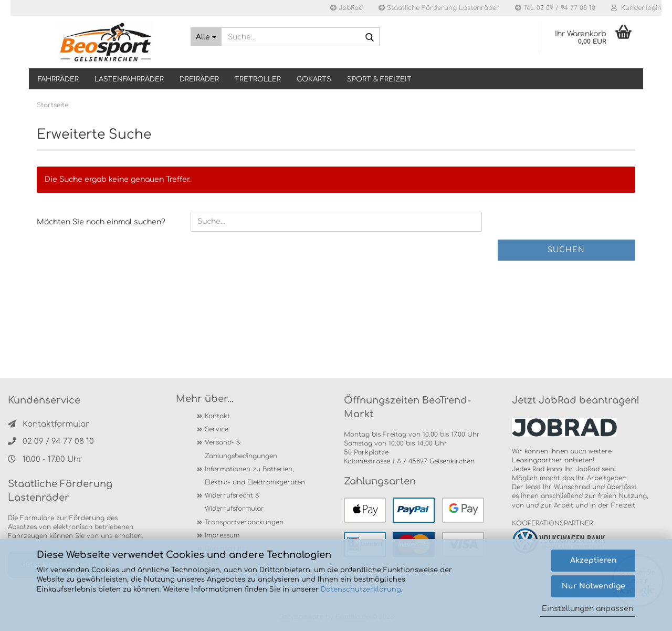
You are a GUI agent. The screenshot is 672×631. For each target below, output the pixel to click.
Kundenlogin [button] (636, 8)
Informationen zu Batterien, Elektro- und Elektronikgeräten (255, 476)
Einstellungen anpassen (587, 609)
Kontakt (217, 416)
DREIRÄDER (199, 79)
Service (217, 429)
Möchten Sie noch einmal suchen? (101, 222)
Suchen (566, 250)
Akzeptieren (594, 560)
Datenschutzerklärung (361, 589)
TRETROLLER (258, 79)
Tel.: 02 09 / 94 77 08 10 (555, 8)
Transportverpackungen (244, 522)
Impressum (222, 535)
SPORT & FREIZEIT (379, 79)
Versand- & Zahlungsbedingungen (241, 449)
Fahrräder (58, 79)
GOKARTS (314, 79)
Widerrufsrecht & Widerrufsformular (234, 502)
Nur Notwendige (594, 586)
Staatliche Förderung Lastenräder (439, 8)
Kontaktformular (49, 424)
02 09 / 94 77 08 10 (51, 442)
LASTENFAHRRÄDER (129, 79)
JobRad (346, 8)
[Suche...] (206, 37)
